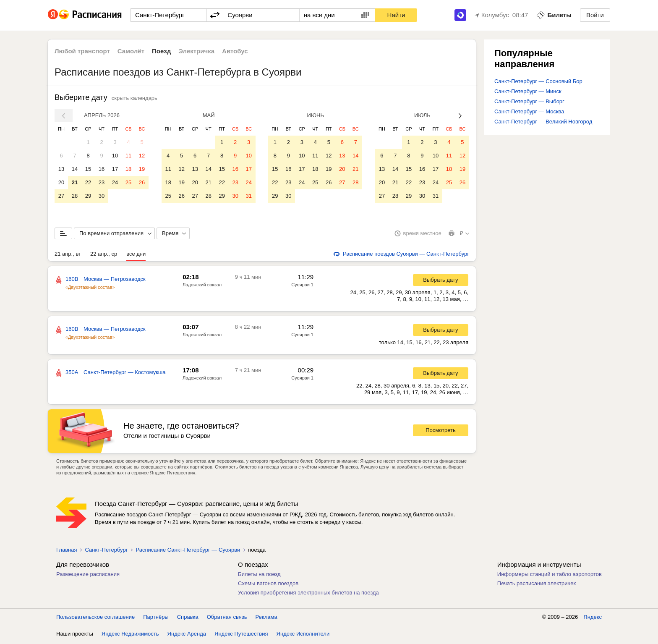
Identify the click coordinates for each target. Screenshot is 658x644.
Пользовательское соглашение (95, 619)
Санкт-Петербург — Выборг (529, 101)
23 (102, 182)
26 (142, 182)
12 (142, 156)
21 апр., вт (68, 255)
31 (248, 196)
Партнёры (156, 619)
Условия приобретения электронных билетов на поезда (308, 594)
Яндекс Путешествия (241, 635)
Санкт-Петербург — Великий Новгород (543, 122)
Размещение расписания (88, 576)
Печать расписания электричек (537, 585)
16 (102, 169)
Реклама (266, 619)
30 (102, 196)
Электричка (196, 51)
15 (88, 169)
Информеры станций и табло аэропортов (550, 576)
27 (61, 196)
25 (128, 182)
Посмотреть (441, 432)
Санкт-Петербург (106, 551)
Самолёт (131, 51)
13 (61, 169)
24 (115, 182)
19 (142, 169)
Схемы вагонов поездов (268, 585)
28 (75, 196)
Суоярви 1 (302, 286)
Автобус (235, 51)
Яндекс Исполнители (303, 635)
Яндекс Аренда (187, 635)
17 (115, 169)
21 (75, 182)
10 (115, 156)
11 (128, 156)
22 (88, 182)
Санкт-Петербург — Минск (528, 91)
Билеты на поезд (259, 576)
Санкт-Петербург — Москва (529, 111)
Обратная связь (227, 619)
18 (128, 169)
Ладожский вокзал (202, 286)
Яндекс (593, 619)
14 (75, 169)
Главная (67, 551)
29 (88, 196)
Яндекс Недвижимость (130, 635)
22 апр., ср (104, 255)
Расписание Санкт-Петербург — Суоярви (188, 551)
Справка (188, 619)
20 (61, 182)
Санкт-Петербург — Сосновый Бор (538, 81)
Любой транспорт (82, 51)
